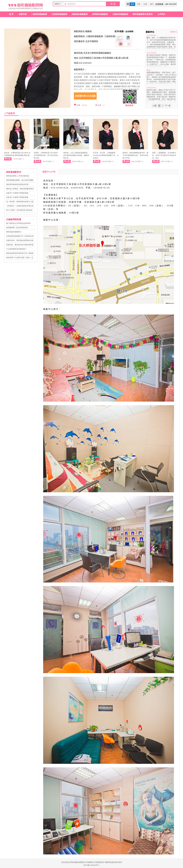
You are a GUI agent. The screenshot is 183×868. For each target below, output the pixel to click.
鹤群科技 (108, 862)
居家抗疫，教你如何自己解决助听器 (20, 245)
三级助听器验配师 (59, 14)
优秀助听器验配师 (100, 14)
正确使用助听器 (14, 219)
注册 (145, 4)
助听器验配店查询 (15, 20)
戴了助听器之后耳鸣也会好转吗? (19, 223)
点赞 (78, 105)
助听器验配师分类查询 (143, 14)
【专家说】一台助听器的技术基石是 (20, 206)
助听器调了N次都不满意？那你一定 (20, 258)
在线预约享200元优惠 (85, 96)
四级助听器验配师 (80, 14)
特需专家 (23, 14)
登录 (139, 4)
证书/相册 (125, 31)
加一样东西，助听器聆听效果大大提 (20, 202)
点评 (100, 105)
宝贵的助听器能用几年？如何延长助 (20, 236)
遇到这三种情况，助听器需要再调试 (20, 189)
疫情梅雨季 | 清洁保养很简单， (18, 228)
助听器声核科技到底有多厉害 (17, 184)
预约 (152, 4)
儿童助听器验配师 (120, 14)
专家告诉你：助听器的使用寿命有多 (20, 240)
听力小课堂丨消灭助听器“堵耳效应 (19, 210)
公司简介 (162, 14)
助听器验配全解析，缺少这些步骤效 (20, 180)
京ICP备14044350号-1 (92, 865)
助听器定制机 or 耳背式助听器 (18, 176)
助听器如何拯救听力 (14, 232)
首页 (11, 14)
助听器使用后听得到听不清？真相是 (20, 253)
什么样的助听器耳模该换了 (16, 249)
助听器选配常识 (14, 172)
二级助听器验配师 (39, 14)
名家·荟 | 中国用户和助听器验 (17, 193)
